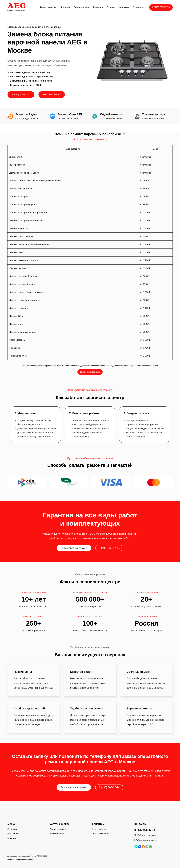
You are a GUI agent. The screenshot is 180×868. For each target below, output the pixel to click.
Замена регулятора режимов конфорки (29, 244)
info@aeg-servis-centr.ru (146, 840)
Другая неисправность (90, 372)
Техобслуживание (18, 356)
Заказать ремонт (52, 94)
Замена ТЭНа (16, 316)
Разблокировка (17, 340)
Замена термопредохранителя (25, 300)
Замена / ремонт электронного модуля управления (35, 181)
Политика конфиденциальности (21, 859)
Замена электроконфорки (23, 332)
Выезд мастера (17, 165)
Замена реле (16, 252)
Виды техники (47, 7)
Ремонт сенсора (18, 268)
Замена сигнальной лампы (23, 276)
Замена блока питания (21, 189)
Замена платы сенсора (21, 236)
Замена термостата (19, 308)
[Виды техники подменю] (56, 7)
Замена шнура (17, 324)
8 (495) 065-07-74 (161, 7)
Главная (12, 27)
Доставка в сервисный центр (24, 173)
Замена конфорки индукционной (26, 221)
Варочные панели (27, 27)
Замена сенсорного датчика (24, 260)
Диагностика (16, 157)
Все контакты (14, 834)
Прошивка (15, 348)
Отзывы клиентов (101, 834)
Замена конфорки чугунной (23, 205)
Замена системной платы (22, 284)
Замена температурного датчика (26, 292)
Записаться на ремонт (74, 548)
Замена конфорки (19, 197)
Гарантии (12, 838)
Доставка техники (58, 829)
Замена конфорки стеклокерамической (29, 213)
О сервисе (12, 829)
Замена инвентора (19, 229)
